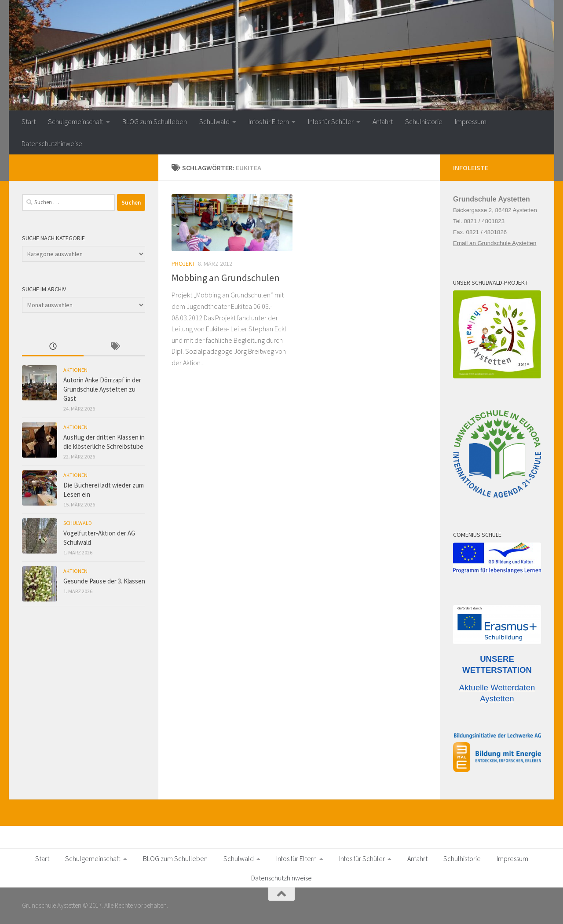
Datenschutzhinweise (52, 143)
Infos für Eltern (269, 121)
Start (29, 121)
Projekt (183, 264)
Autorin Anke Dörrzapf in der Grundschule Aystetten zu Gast (102, 389)
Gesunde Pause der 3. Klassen (104, 581)
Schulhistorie (424, 121)
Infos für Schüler (331, 121)
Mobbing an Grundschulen (226, 278)
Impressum (471, 121)
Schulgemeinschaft (76, 121)
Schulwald (214, 121)
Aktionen (75, 370)
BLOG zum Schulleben (155, 121)
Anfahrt (383, 121)
